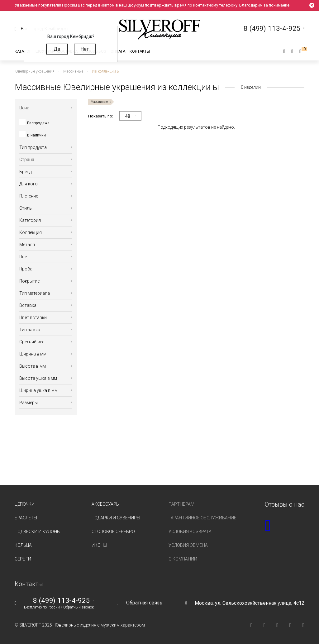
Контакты (140, 51)
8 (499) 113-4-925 (61, 601)
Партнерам (181, 504)
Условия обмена (188, 545)
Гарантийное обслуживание (202, 518)
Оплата (118, 51)
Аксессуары (106, 504)
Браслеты (26, 518)
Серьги (23, 559)
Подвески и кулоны (38, 532)
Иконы (99, 545)
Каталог (23, 51)
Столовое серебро (113, 532)
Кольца (23, 545)
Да (57, 49)
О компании (183, 559)
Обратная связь (144, 603)
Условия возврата (190, 532)
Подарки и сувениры (116, 518)
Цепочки (25, 504)
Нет (85, 49)
